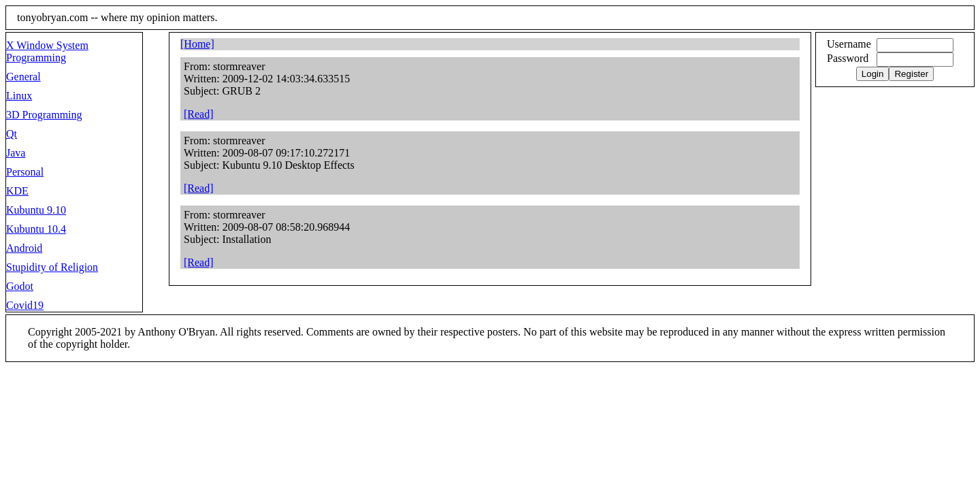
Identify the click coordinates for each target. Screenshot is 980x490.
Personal (25, 172)
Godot (20, 286)
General (23, 77)
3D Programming (44, 115)
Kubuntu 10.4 (36, 229)
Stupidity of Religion (52, 267)
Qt (12, 134)
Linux (19, 96)
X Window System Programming (47, 51)
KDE (17, 191)
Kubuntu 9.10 (36, 210)
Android (24, 248)
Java (16, 153)
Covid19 (25, 305)
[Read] (199, 114)
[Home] (197, 44)
